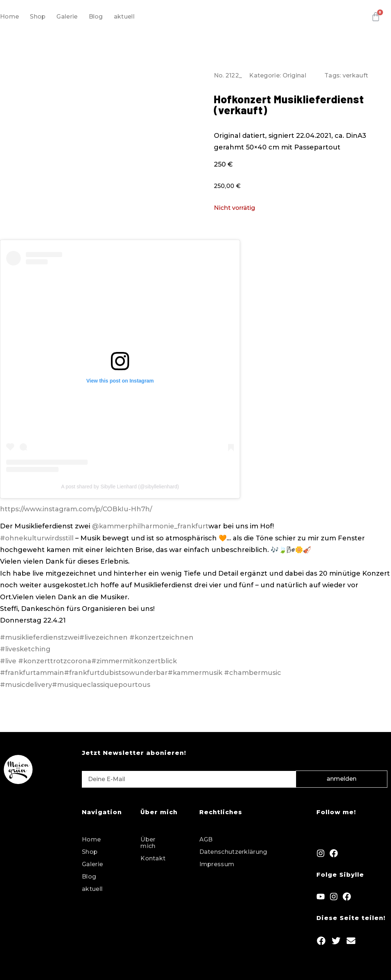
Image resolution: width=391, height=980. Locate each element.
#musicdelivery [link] (26, 685)
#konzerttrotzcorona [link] (55, 661)
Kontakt (153, 858)
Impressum (217, 864)
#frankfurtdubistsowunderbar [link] (116, 673)
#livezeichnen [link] (103, 637)
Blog (96, 17)
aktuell (124, 17)
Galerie (67, 17)
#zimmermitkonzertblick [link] (134, 661)
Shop (38, 17)
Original (294, 75)
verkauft (355, 75)
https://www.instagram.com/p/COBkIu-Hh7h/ (76, 509)
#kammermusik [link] (195, 673)
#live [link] (8, 661)
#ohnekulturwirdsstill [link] (37, 538)
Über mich (148, 843)
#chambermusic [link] (253, 673)
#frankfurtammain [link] (32, 673)
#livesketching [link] (25, 649)
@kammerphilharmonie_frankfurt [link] (150, 526)
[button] (321, 941)
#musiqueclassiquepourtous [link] (101, 685)
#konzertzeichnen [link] (161, 637)
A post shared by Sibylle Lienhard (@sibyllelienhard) (120, 487)
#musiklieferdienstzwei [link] (40, 637)
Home (9, 17)
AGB (206, 839)
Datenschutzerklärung (233, 852)
